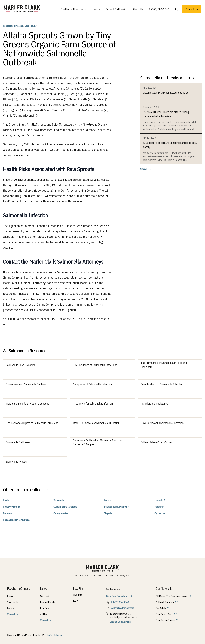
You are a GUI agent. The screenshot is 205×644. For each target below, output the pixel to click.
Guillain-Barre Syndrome (65, 507)
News (97, 9)
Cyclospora (160, 513)
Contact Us (192, 9)
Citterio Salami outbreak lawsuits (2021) (165, 93)
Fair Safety (161, 608)
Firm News (45, 608)
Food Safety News (164, 614)
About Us (138, 9)
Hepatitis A (160, 500)
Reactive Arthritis (11, 507)
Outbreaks (45, 596)
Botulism (7, 513)
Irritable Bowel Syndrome (116, 507)
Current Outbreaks (116, 9)
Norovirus (159, 507)
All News (44, 614)
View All (11, 614)
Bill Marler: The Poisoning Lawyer (172, 596)
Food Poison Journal (165, 620)
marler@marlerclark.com (122, 608)
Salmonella (30, 26)
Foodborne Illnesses (13, 26)
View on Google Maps (120, 622)
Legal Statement (55, 635)
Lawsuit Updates (48, 602)
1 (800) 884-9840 (159, 9)
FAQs (76, 601)
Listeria (108, 500)
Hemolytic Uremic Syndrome (16, 520)
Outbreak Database (165, 602)
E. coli (6, 500)
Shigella (108, 513)
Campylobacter (61, 513)
